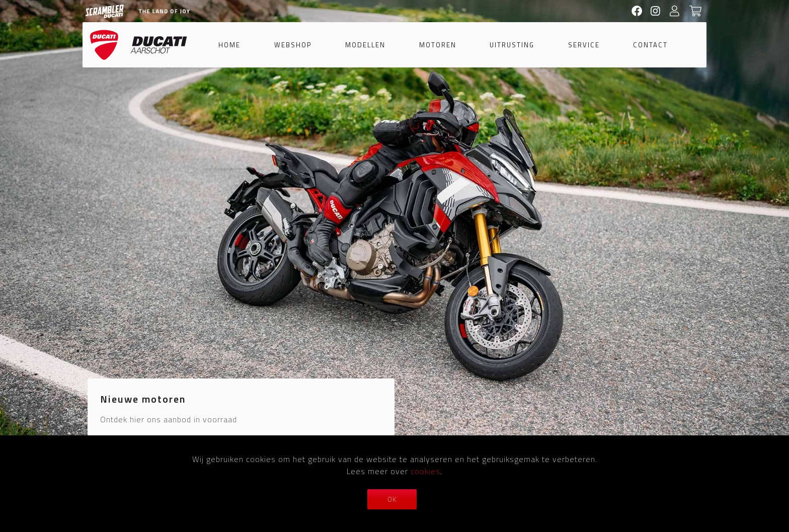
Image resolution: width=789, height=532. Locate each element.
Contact (650, 45)
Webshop (293, 45)
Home (229, 45)
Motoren (438, 45)
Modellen (365, 45)
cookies (425, 471)
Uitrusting (512, 45)
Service (584, 45)
